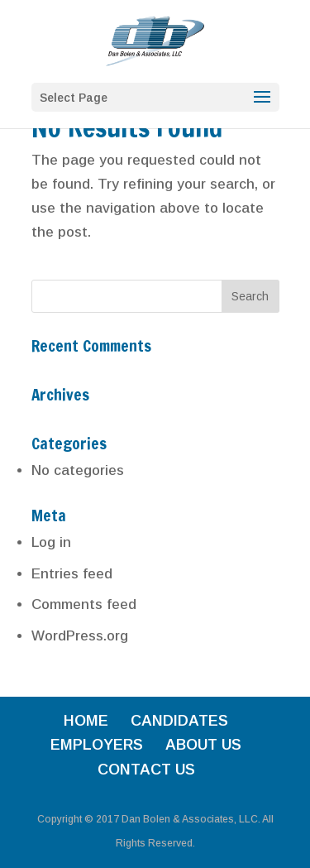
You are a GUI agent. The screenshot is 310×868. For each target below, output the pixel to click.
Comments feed (84, 604)
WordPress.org (80, 636)
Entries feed (72, 574)
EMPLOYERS (97, 745)
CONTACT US (146, 770)
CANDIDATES (179, 721)
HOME (86, 721)
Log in (51, 542)
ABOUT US (203, 745)
